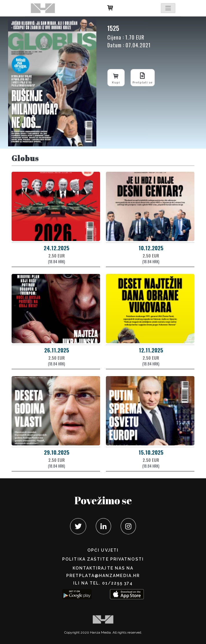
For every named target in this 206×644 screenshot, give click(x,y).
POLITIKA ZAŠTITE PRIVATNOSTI (103, 559)
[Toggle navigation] (168, 8)
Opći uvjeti (103, 550)
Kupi (116, 78)
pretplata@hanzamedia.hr (103, 576)
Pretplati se (143, 78)
